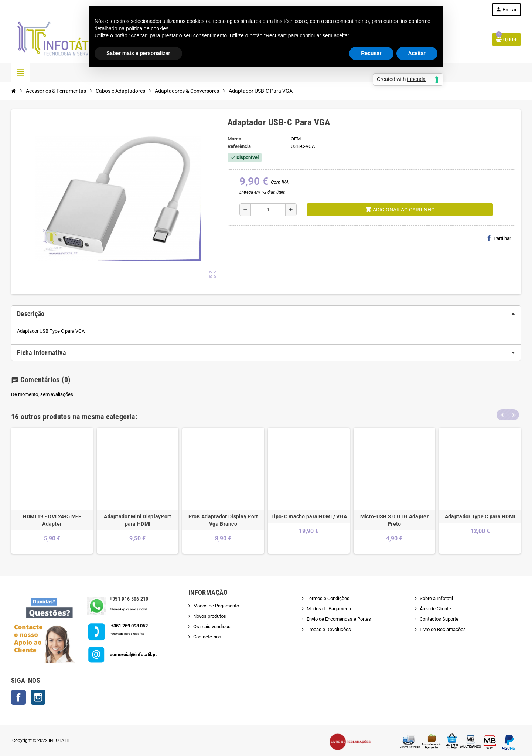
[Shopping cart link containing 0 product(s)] (507, 40)
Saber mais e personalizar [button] (138, 53)
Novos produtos (210, 616)
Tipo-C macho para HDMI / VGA (309, 516)
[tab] (266, 314)
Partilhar (499, 238)
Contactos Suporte (439, 619)
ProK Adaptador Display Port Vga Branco (223, 520)
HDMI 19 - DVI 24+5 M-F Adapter (52, 520)
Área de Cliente (435, 609)
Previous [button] (502, 415)
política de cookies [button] (147, 28)
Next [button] (514, 415)
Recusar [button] (371, 53)
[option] (52, 491)
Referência (239, 146)
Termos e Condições (328, 598)
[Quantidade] (268, 210)
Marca (234, 139)
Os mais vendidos (212, 626)
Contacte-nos (207, 637)
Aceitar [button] (417, 53)
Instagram (38, 697)
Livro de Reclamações (443, 629)
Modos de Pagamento (216, 606)
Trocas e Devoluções (329, 629)
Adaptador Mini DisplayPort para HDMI (137, 520)
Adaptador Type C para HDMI (480, 516)
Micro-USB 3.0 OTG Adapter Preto (394, 520)
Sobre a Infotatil (436, 598)
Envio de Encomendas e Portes (339, 619)
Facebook (18, 697)
